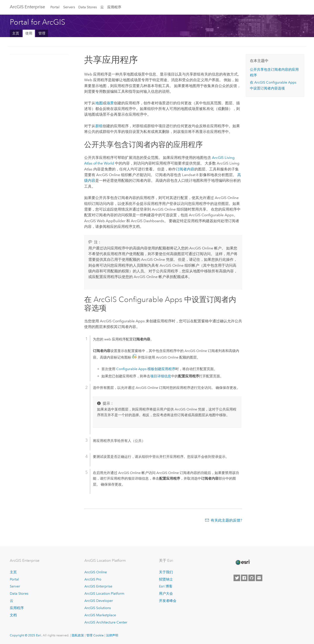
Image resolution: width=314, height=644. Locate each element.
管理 (42, 33)
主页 (16, 33)
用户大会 (166, 593)
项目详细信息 (161, 376)
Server (15, 586)
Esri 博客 (166, 586)
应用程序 (114, 7)
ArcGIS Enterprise (27, 7)
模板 (135, 369)
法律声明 (112, 635)
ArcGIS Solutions (98, 608)
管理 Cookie (95, 635)
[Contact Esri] (259, 578)
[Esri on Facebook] (244, 578)
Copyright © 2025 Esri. (26, 635)
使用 (29, 33)
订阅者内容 (185, 169)
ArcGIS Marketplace (100, 615)
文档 (13, 615)
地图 (99, 103)
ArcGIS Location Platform (104, 593)
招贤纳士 (166, 579)
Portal (55, 7)
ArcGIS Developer (99, 601)
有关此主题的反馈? (226, 520)
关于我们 (166, 572)
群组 (99, 126)
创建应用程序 (165, 369)
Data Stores (88, 7)
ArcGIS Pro (93, 579)
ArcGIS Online (96, 572)
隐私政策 (78, 635)
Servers (69, 7)
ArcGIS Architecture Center (106, 622)
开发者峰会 (168, 601)
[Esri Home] (242, 562)
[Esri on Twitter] (237, 578)
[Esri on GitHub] (252, 578)
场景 (110, 103)
